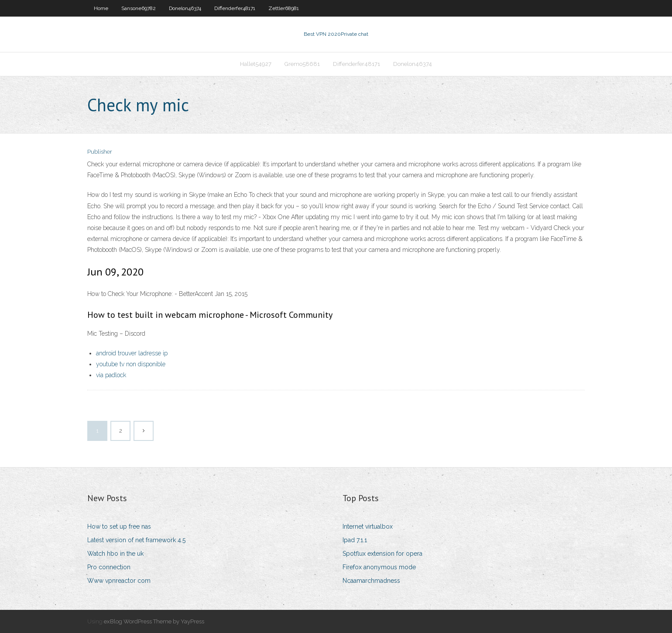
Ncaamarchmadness (371, 581)
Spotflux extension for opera (382, 554)
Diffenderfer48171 (235, 8)
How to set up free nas (119, 526)
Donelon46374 (185, 8)
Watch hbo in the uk (115, 554)
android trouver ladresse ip (132, 353)
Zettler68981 (284, 8)
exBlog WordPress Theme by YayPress (154, 621)
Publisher (100, 152)
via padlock (111, 375)
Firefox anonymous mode (379, 567)
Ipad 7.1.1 (355, 540)
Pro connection (109, 567)
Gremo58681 (302, 64)
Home (101, 8)
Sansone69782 (139, 8)
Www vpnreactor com (119, 581)
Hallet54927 (256, 64)
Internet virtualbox (368, 526)
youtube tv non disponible (131, 364)
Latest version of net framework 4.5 (136, 540)
